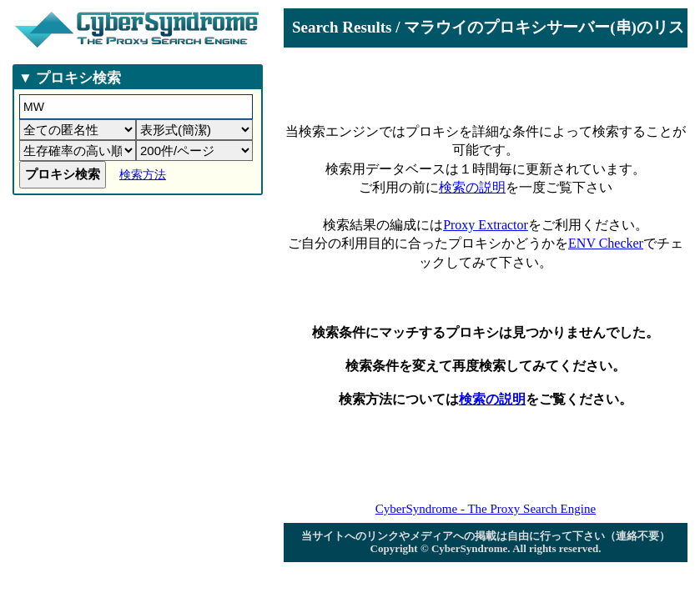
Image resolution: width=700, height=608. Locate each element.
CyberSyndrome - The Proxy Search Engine (486, 509)
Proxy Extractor (486, 225)
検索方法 (143, 175)
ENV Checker (606, 243)
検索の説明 (472, 187)
